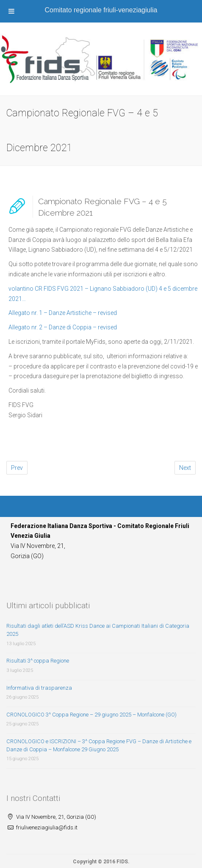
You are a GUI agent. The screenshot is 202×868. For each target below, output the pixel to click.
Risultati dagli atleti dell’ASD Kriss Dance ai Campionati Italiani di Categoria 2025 (98, 630)
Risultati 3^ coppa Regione (38, 661)
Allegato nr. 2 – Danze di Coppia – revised (63, 327)
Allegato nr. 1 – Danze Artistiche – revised (63, 313)
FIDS (122, 862)
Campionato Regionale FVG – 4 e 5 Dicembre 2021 (102, 207)
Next (185, 468)
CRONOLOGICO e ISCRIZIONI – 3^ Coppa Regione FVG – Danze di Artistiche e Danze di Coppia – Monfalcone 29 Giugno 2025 (99, 745)
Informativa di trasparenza (39, 688)
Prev (17, 468)
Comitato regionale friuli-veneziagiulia (101, 10)
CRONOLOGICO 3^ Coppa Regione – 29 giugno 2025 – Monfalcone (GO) (91, 715)
